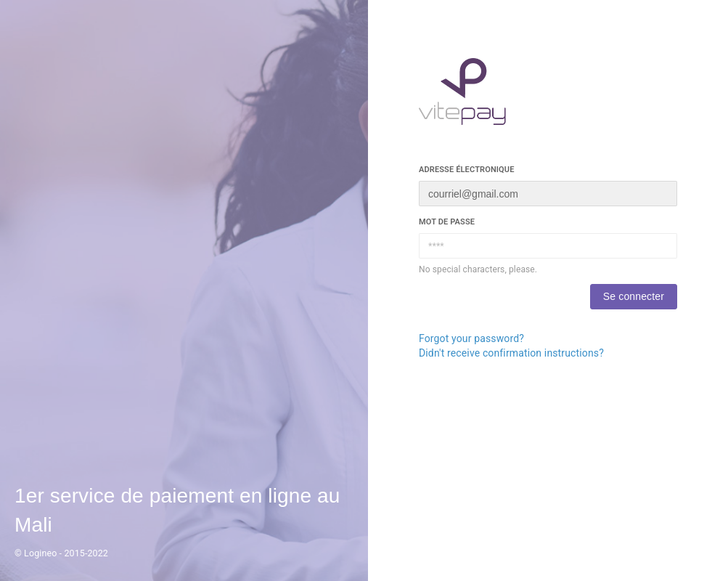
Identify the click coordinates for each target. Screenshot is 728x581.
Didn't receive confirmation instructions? (511, 353)
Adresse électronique (467, 170)
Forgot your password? (471, 338)
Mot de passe (447, 222)
